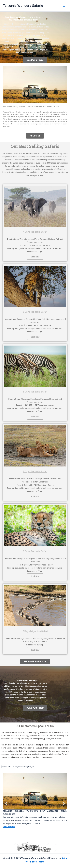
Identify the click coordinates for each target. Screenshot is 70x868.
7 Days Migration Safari (35, 631)
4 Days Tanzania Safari (35, 232)
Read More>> (9, 827)
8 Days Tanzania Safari (35, 551)
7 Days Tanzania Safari (35, 472)
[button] (6, 804)
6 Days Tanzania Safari (35, 392)
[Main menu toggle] (64, 6)
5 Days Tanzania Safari (35, 312)
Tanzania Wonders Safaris (23, 6)
